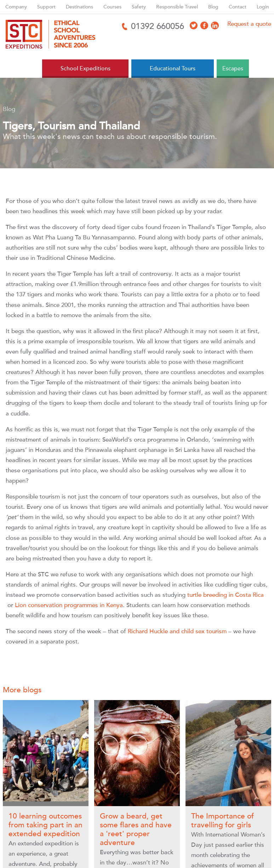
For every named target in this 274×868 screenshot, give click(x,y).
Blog (213, 7)
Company (16, 7)
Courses (112, 7)
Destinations (79, 7)
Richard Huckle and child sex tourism (177, 631)
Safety (139, 7)
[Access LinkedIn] (215, 25)
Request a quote (249, 24)
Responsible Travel (177, 7)
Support (46, 7)
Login (263, 7)
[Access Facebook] (204, 25)
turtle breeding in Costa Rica (226, 595)
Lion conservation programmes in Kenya (69, 605)
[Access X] (194, 25)
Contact (238, 7)
